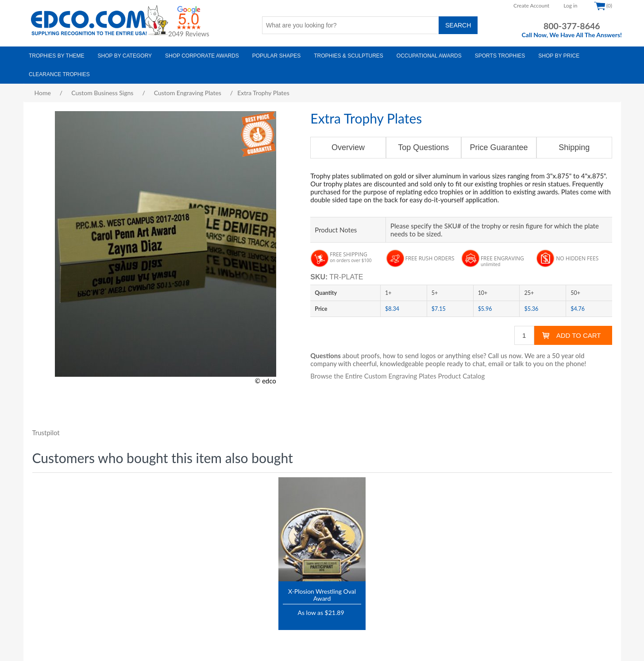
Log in (570, 6)
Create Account (531, 6)
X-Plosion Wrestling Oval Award (322, 595)
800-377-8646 (572, 26)
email (496, 363)
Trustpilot (46, 433)
